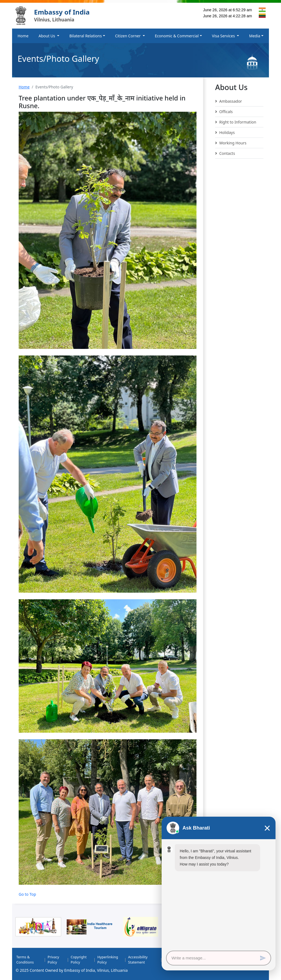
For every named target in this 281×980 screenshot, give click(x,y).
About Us (47, 36)
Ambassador (229, 101)
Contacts (225, 153)
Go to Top (27, 894)
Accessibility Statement (138, 960)
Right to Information (236, 122)
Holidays (225, 133)
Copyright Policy (78, 960)
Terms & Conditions (25, 960)
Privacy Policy (54, 960)
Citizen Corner (128, 36)
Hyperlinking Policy (108, 960)
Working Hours (231, 143)
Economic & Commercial (177, 36)
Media (255, 36)
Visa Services (224, 36)
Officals (224, 112)
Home (23, 36)
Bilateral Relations (86, 36)
